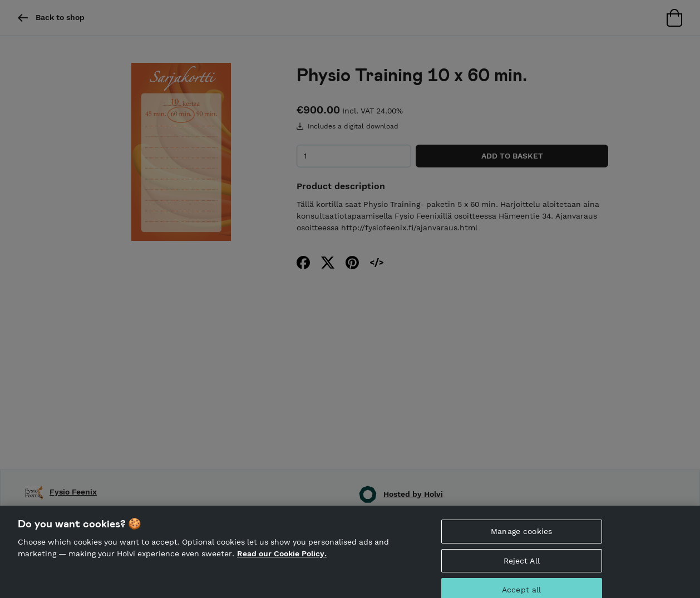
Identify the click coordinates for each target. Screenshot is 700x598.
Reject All (522, 566)
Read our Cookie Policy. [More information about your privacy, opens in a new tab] (282, 559)
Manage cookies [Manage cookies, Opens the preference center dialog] (521, 536)
